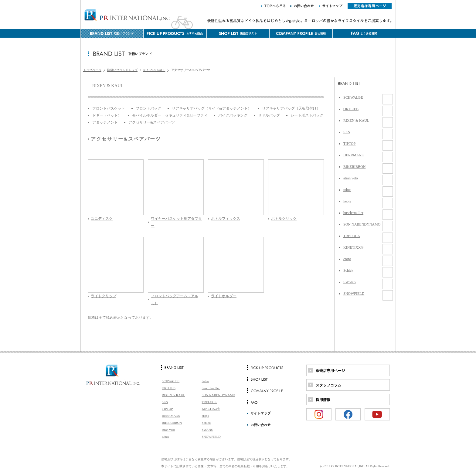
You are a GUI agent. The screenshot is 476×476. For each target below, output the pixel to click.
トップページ (92, 70)
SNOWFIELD (354, 294)
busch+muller (353, 213)
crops (347, 259)
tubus (347, 190)
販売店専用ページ (330, 371)
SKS (347, 132)
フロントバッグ (148, 108)
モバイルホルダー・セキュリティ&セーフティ (170, 115)
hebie (347, 201)
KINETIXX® (353, 247)
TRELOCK (352, 236)
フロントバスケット (109, 108)
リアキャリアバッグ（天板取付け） (291, 108)
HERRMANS (354, 155)
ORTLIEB (351, 109)
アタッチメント (105, 122)
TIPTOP (349, 144)
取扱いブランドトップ (122, 70)
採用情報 (323, 400)
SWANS (350, 282)
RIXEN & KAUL (154, 70)
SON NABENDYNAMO (362, 224)
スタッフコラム (328, 385)
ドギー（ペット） (107, 115)
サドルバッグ (269, 115)
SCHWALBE (353, 97)
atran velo (351, 178)
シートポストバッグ (307, 115)
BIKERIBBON (354, 167)
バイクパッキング (233, 115)
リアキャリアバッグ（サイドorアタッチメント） (212, 108)
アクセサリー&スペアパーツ (152, 122)
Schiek (348, 270)
